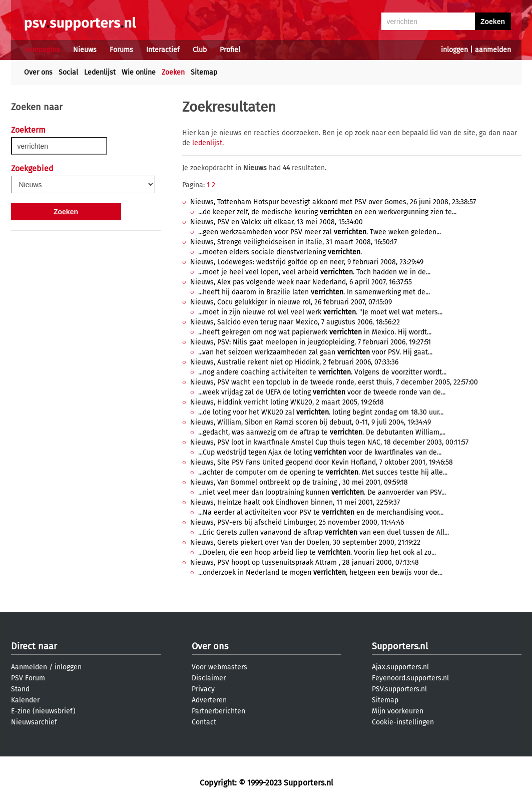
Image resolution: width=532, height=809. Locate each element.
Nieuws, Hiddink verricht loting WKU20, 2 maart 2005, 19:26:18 (287, 402)
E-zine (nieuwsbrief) (43, 711)
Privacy (203, 689)
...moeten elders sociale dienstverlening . (280, 252)
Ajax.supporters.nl (400, 667)
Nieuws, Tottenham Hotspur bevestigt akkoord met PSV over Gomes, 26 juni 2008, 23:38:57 (333, 202)
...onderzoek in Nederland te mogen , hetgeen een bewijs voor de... (320, 572)
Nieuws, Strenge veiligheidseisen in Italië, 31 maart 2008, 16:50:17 (294, 242)
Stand (20, 689)
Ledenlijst (100, 72)
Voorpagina (42, 50)
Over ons (38, 72)
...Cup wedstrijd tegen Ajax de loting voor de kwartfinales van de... (320, 452)
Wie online (139, 72)
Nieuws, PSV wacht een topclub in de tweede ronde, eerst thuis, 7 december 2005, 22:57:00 (334, 382)
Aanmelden (29, 667)
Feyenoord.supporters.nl (410, 678)
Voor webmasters (219, 667)
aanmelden (493, 50)
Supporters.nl (400, 646)
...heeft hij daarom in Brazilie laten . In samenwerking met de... (314, 292)
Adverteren (209, 700)
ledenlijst (207, 143)
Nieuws (85, 50)
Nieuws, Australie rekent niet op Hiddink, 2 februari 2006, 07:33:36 (294, 362)
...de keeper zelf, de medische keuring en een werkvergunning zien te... (327, 212)
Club (200, 50)
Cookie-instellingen (403, 722)
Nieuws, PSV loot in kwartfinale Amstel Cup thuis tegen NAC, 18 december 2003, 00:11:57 (329, 442)
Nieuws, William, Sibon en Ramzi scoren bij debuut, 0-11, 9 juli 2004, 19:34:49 (311, 422)
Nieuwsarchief (34, 722)
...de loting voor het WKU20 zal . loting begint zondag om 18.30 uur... (321, 412)
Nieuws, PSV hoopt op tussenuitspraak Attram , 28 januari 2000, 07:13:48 (305, 562)
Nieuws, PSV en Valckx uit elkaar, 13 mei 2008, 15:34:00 (277, 222)
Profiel (230, 50)
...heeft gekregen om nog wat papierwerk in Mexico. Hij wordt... (315, 332)
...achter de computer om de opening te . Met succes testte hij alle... (323, 472)
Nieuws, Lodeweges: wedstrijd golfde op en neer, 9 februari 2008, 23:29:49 (307, 262)
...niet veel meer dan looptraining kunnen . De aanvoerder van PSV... (322, 492)
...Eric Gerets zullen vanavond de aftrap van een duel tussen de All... (324, 532)
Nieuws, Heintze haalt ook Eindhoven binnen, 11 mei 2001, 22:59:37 (295, 502)
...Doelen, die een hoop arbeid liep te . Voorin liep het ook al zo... (317, 552)
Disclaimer (209, 678)
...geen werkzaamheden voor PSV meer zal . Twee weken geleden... (320, 232)
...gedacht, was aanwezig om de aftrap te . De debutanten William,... (322, 432)
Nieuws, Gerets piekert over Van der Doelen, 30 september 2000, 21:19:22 (305, 542)
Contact (204, 722)
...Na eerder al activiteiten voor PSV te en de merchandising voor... (321, 512)
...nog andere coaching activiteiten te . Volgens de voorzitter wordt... (322, 372)
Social (68, 72)
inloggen (454, 50)
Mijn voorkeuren (398, 711)
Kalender (25, 700)
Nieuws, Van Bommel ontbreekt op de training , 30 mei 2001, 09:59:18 (299, 482)
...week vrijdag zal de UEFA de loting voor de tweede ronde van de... (322, 392)
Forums (121, 50)
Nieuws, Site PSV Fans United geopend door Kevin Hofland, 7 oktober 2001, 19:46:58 (322, 462)
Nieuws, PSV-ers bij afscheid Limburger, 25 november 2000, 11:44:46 (297, 522)
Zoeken (173, 72)
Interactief (163, 50)
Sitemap (204, 72)
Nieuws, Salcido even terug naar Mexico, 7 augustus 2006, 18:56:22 (295, 322)
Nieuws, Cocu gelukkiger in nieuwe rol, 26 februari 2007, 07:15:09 (291, 302)
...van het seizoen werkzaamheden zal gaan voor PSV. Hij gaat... (315, 352)
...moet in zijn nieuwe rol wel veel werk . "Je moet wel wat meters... (320, 312)
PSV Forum (28, 678)
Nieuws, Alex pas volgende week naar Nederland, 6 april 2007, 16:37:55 (301, 282)
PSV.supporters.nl (399, 689)
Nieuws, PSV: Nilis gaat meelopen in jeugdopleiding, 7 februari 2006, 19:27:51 (311, 342)
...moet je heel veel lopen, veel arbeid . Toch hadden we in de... (314, 272)
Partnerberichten (218, 711)
